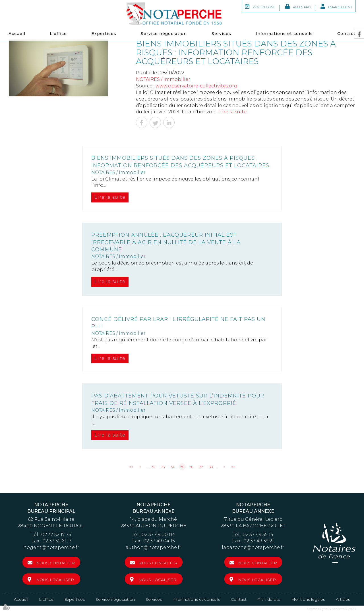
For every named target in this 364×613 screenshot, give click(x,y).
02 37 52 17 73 (56, 535)
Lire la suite (233, 112)
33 (163, 467)
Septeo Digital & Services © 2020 (331, 609)
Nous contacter (56, 563)
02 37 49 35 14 (258, 535)
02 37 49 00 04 (158, 535)
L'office (58, 34)
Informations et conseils (284, 34)
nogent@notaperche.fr (51, 547)
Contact (346, 34)
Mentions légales (308, 599)
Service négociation (164, 34)
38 (211, 467)
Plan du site (269, 599)
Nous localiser (55, 580)
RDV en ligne (264, 7)
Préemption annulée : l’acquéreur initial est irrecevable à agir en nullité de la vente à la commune (166, 242)
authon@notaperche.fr (154, 547)
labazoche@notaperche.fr (253, 547)
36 (192, 467)
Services (221, 34)
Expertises (104, 34)
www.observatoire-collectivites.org (197, 86)
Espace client (340, 7)
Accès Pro (302, 7)
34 (173, 467)
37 (201, 467)
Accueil (17, 34)
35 (182, 467)
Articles (343, 599)
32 (153, 467)
